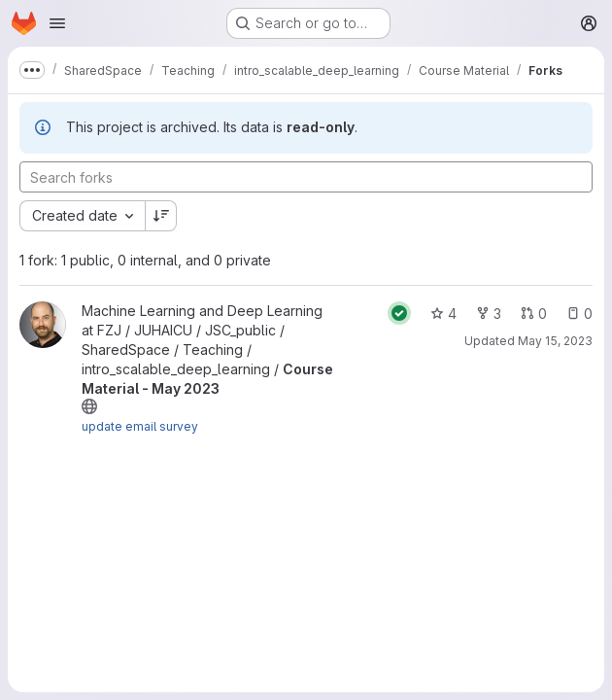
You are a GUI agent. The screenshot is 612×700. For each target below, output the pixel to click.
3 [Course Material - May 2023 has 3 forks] (489, 314)
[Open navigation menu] (57, 23)
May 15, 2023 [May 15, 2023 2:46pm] (555, 341)
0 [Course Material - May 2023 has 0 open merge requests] (534, 314)
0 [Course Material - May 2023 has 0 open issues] (579, 314)
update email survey (140, 426)
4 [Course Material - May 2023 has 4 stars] (443, 314)
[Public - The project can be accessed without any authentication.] (89, 406)
